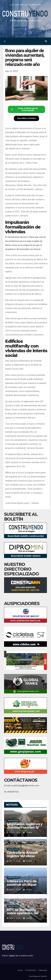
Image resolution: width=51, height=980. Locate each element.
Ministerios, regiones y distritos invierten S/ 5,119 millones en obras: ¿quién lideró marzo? (25, 829)
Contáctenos (30, 970)
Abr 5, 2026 (15, 832)
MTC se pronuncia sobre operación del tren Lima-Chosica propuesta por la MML (24, 915)
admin (28, 832)
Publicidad (42, 970)
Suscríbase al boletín (38, 976)
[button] (46, 41)
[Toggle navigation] (25, 41)
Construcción (13, 821)
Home (20, 970)
